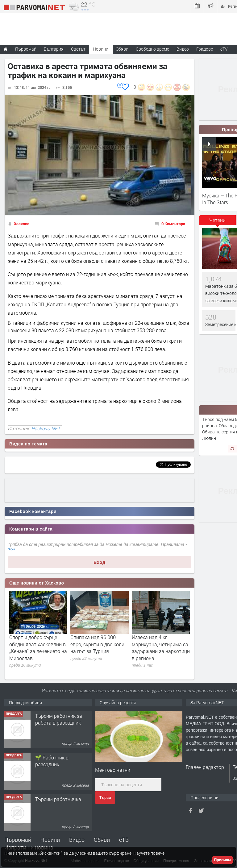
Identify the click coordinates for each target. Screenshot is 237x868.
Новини (101, 49)
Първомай (18, 840)
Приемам (222, 860)
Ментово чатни (113, 770)
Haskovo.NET (46, 428)
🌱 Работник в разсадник (52, 761)
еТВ (124, 840)
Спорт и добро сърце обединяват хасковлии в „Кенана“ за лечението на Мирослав (38, 647)
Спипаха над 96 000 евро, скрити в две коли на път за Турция (97, 644)
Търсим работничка (58, 799)
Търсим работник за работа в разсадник (59, 719)
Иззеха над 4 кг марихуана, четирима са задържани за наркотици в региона (161, 647)
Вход (100, 562)
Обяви (102, 840)
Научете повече (149, 853)
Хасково (22, 224)
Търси (105, 798)
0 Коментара (173, 224)
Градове (205, 49)
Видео (77, 840)
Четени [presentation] (217, 220)
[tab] (218, 222)
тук (12, 549)
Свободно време (152, 49)
